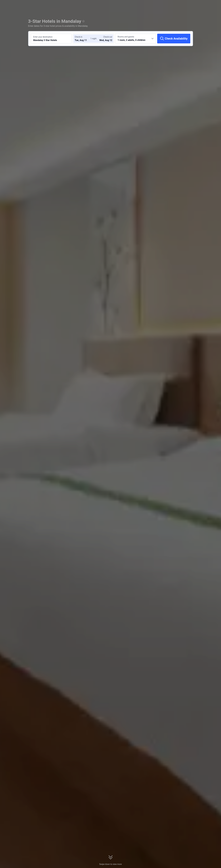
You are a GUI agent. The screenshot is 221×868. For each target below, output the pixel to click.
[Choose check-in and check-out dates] (83, 39)
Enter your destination (43, 37)
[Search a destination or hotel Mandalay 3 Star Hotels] (51, 39)
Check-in (78, 37)
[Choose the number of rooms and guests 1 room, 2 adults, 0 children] (136, 39)
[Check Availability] (174, 39)
